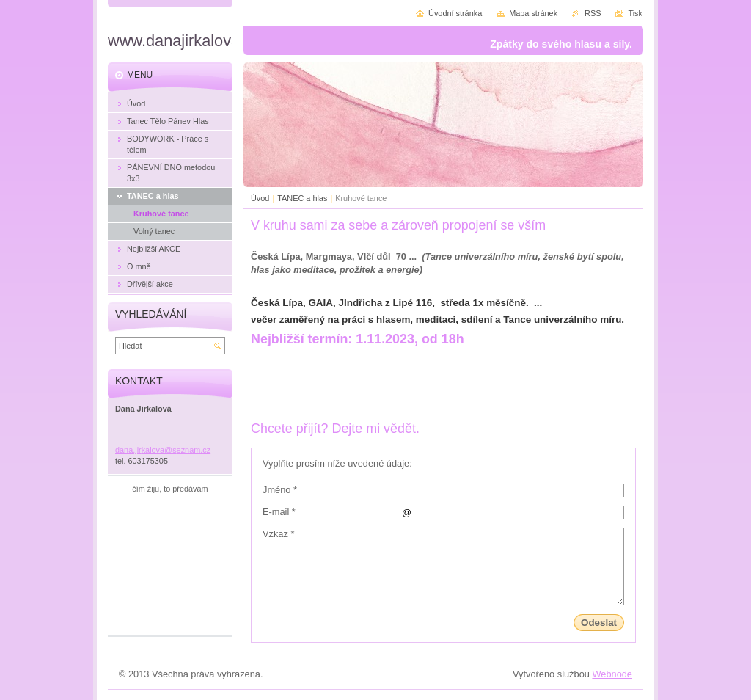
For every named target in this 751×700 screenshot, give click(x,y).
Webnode (612, 674)
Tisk (635, 13)
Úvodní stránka (455, 13)
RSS (593, 13)
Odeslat (599, 623)
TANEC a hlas (302, 198)
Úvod (260, 198)
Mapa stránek (533, 13)
